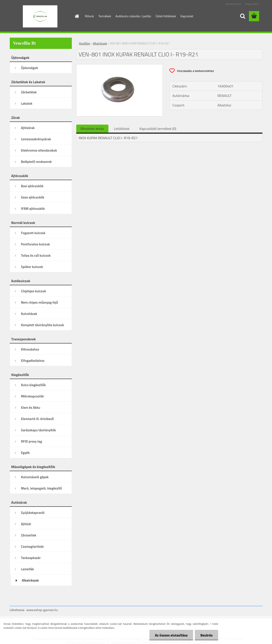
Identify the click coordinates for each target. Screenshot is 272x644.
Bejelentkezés (234, 4)
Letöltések (122, 129)
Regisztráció (252, 4)
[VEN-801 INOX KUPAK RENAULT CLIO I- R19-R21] (120, 66)
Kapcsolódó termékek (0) (158, 129)
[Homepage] (76, 16)
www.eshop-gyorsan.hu (42, 610)
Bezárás (206, 635)
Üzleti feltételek (166, 16)
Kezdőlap (85, 43)
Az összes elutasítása (171, 635)
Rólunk (89, 16)
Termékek (105, 16)
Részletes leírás (92, 129)
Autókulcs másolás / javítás (133, 16)
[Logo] (40, 16)
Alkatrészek (100, 43)
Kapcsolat (187, 16)
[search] (243, 16)
